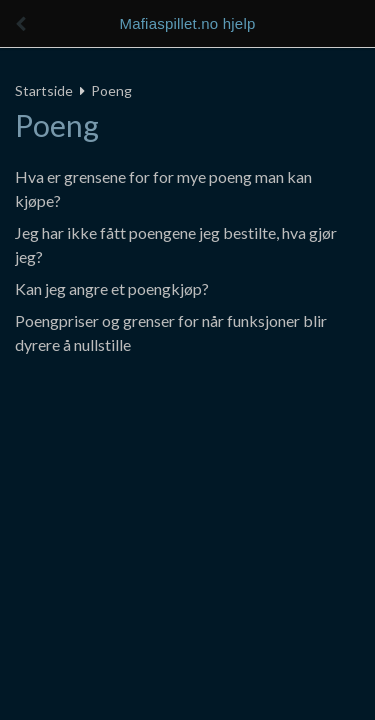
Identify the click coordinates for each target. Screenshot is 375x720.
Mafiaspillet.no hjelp (188, 23)
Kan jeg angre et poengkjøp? (112, 288)
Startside (44, 90)
